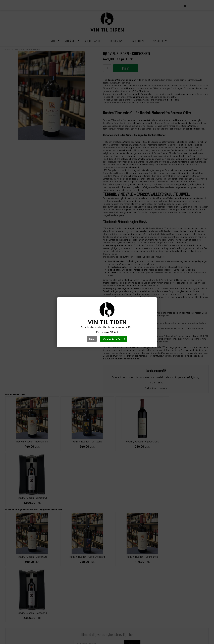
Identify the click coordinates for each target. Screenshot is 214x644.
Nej (92, 339)
